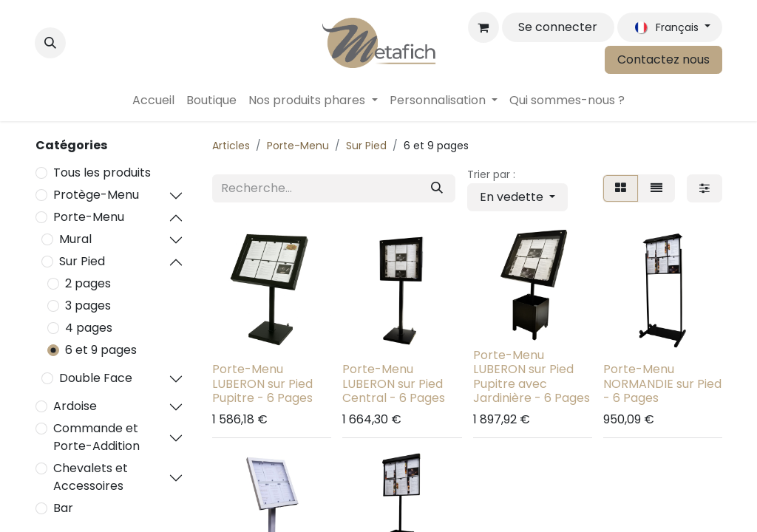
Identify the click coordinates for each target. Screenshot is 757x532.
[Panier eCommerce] (483, 27)
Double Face (96, 378)
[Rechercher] (437, 188)
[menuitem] (153, 100)
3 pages (88, 306)
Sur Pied (82, 261)
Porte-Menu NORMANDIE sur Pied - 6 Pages (662, 383)
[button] (50, 43)
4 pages (89, 328)
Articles (231, 146)
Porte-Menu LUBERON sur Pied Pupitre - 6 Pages (262, 383)
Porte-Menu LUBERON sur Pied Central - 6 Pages (394, 383)
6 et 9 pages (101, 350)
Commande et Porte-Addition (96, 437)
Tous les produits (102, 173)
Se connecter (558, 27)
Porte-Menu (89, 217)
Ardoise (75, 406)
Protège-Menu (96, 195)
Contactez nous (663, 59)
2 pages (88, 283)
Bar (63, 508)
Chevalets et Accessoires (91, 477)
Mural (75, 239)
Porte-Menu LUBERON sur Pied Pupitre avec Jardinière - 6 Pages (532, 376)
